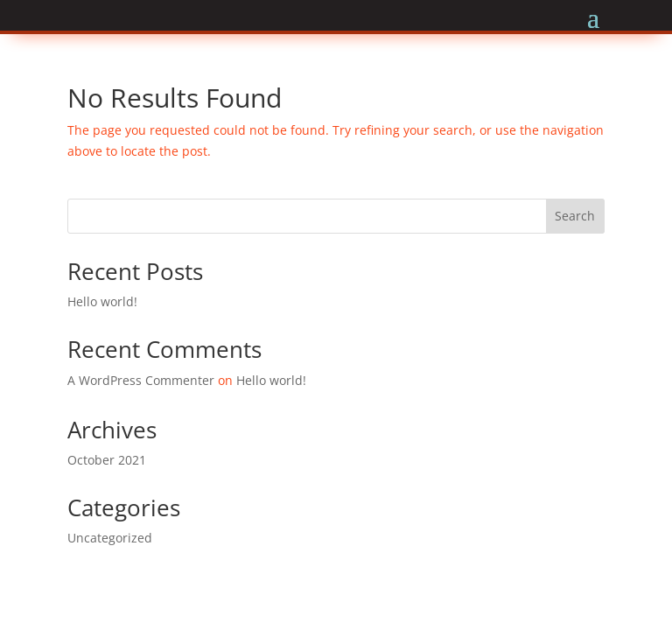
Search (575, 216)
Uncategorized (110, 538)
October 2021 (107, 460)
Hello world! (102, 301)
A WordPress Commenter (141, 380)
